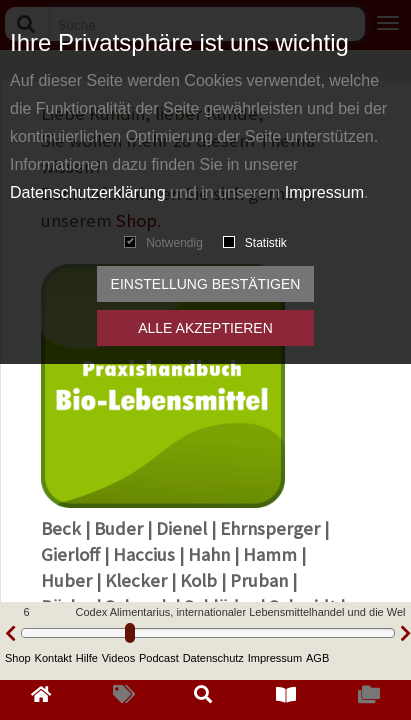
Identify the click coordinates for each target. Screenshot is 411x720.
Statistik (255, 243)
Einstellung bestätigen (206, 284)
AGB (317, 658)
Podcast (159, 658)
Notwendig (163, 243)
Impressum (324, 192)
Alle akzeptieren (205, 328)
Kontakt (53, 658)
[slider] (130, 633)
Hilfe (87, 658)
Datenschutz (213, 658)
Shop (18, 658)
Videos (118, 658)
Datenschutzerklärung (88, 192)
